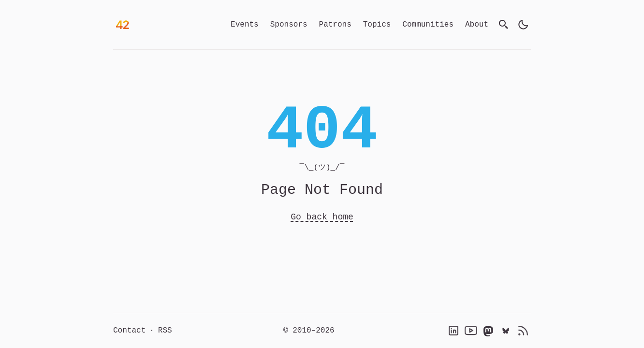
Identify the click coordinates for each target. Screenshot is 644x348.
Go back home (322, 217)
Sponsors (289, 25)
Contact (129, 331)
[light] (523, 25)
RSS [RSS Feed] (165, 331)
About (477, 25)
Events (245, 25)
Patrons (335, 25)
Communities (428, 25)
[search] (504, 25)
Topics (377, 25)
